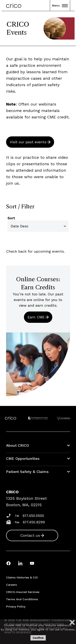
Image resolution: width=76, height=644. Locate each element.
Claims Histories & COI (22, 577)
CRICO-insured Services (23, 592)
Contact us (30, 535)
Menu (60, 5)
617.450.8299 (34, 522)
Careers (11, 585)
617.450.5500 (33, 516)
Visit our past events (28, 142)
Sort (11, 218)
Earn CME (36, 317)
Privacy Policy (16, 606)
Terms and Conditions (22, 599)
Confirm (38, 638)
